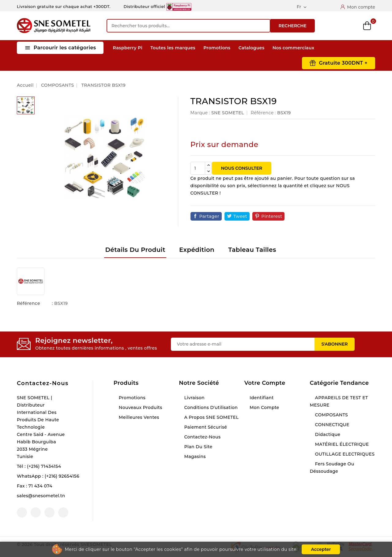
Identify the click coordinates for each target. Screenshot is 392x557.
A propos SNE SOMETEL (211, 417)
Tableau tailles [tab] (252, 250)
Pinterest (272, 216)
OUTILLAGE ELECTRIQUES (344, 454)
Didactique (327, 434)
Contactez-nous (43, 383)
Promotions (217, 48)
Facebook (22, 512)
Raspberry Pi (128, 48)
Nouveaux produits (140, 407)
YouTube (36, 512)
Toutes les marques (173, 48)
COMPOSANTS (331, 415)
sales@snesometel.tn (41, 496)
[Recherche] (188, 26)
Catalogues (252, 48)
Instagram (49, 512)
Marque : (200, 113)
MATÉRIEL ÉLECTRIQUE (341, 444)
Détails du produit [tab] (135, 250)
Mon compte (264, 407)
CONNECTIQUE (331, 425)
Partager (209, 216)
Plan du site (198, 447)
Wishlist (351, 26)
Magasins (194, 457)
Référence (28, 303)
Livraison (194, 398)
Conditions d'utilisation (210, 407)
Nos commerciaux (294, 48)
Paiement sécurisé (205, 427)
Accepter (321, 549)
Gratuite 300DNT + (343, 63)
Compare (335, 26)
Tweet (240, 216)
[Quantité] (198, 168)
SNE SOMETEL (228, 113)
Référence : (263, 113)
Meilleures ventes (138, 417)
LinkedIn (63, 512)
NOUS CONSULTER (242, 168)
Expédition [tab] (197, 250)
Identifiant (261, 398)
